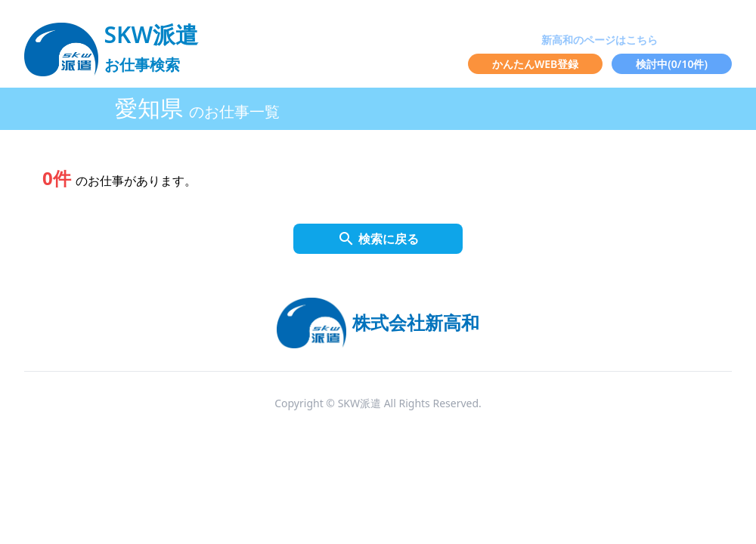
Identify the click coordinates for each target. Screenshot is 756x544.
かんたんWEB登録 (535, 64)
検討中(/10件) (672, 64)
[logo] (111, 42)
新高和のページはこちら (600, 40)
